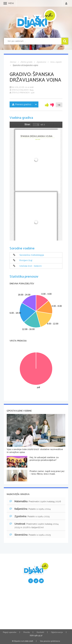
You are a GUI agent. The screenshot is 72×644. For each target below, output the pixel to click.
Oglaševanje (57, 632)
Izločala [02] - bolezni (31, 266)
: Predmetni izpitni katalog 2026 (35, 501)
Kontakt (40, 632)
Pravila (27, 632)
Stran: (27, 125)
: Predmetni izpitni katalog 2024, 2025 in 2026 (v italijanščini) (34, 525)
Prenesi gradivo (22, 104)
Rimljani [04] (26, 261)
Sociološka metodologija (32, 255)
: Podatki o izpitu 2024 (30, 509)
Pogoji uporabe (10, 632)
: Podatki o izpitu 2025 (30, 516)
